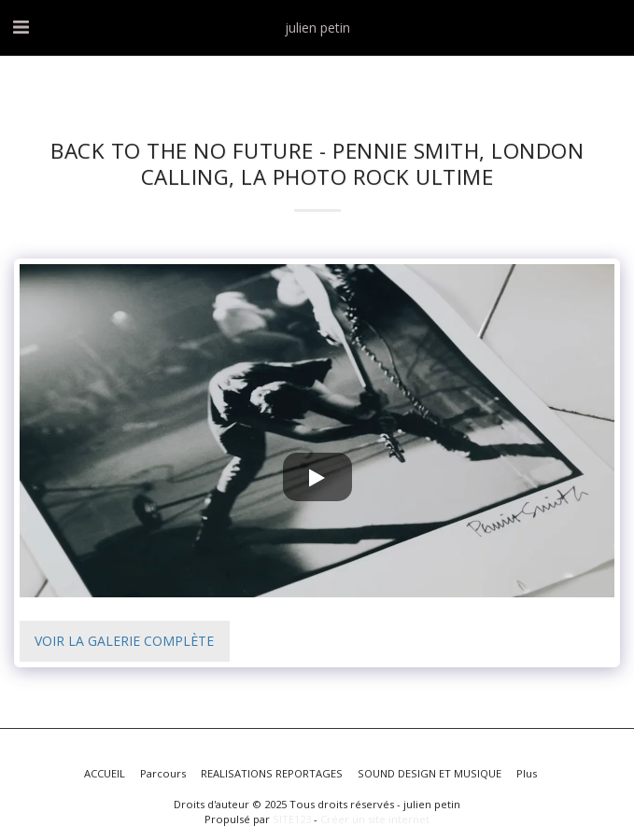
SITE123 (292, 819)
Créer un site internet (375, 819)
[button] (21, 27)
